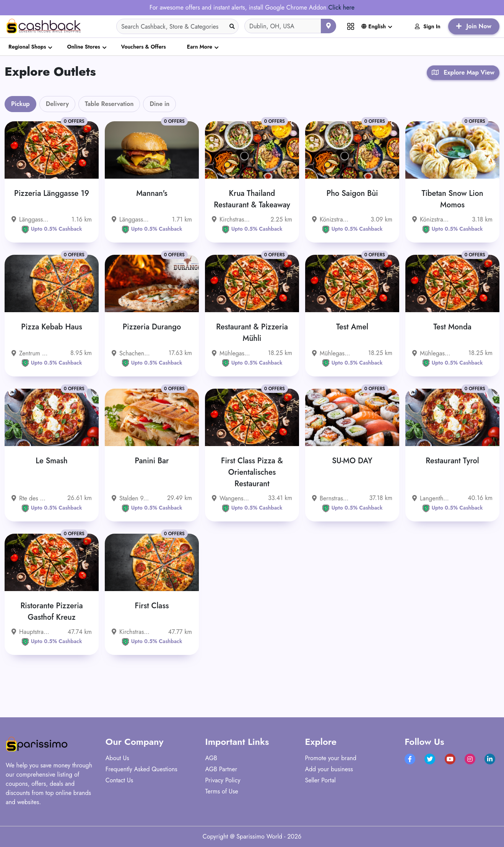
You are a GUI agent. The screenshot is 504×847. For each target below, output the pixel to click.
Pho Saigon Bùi (352, 193)
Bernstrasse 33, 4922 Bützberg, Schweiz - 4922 (331, 498)
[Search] (177, 26)
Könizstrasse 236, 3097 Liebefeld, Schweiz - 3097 (331, 219)
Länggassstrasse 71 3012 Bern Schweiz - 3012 (131, 219)
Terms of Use (222, 791)
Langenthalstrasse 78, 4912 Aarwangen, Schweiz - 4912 (431, 498)
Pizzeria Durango (152, 327)
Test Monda (452, 327)
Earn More (200, 47)
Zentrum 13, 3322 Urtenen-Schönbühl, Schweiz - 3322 (31, 353)
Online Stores (83, 47)
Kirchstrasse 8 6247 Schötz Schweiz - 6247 (131, 632)
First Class (152, 606)
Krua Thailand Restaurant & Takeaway (252, 199)
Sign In (428, 26)
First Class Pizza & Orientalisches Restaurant (252, 472)
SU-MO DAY (352, 461)
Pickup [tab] (20, 104)
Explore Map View (463, 72)
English (374, 26)
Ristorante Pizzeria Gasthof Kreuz (51, 612)
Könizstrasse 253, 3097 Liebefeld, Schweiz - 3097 (431, 219)
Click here (341, 7)
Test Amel (352, 327)
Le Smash (51, 461)
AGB (211, 758)
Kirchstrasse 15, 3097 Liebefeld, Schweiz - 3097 (231, 219)
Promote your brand (331, 758)
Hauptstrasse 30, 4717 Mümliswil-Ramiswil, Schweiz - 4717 (31, 632)
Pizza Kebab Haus (51, 327)
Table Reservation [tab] (109, 104)
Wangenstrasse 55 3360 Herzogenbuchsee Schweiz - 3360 (231, 498)
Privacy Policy (223, 780)
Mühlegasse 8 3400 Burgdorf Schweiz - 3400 (231, 353)
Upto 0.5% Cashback (52, 229)
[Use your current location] (328, 26)
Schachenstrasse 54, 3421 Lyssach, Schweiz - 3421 (131, 353)
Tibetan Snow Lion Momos (452, 199)
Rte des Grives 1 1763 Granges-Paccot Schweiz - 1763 (31, 498)
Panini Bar (152, 461)
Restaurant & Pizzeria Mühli (252, 333)
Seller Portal (320, 780)
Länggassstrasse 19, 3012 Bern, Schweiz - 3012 (31, 219)
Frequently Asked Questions (141, 769)
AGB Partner (221, 769)
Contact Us (119, 780)
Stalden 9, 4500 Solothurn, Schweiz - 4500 (131, 498)
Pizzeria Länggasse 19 (52, 193)
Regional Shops (27, 47)
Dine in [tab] (159, 104)
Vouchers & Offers (144, 47)
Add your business (329, 769)
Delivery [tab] (57, 104)
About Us (117, 758)
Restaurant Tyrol (452, 461)
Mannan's (152, 193)
